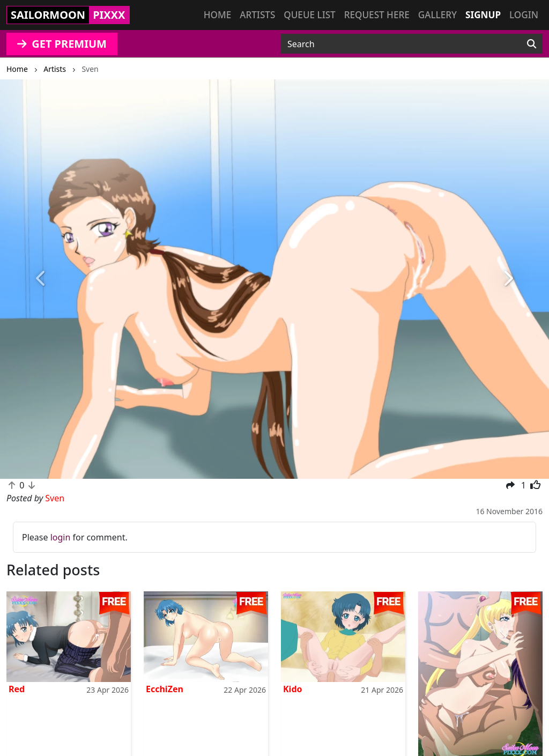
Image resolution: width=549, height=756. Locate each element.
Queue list (309, 15)
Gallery (437, 15)
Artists (257, 15)
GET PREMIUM (62, 44)
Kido (293, 689)
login (61, 537)
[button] (41, 279)
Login (524, 15)
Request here (377, 15)
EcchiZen (165, 689)
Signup (483, 15)
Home (217, 15)
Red (17, 689)
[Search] (532, 44)
